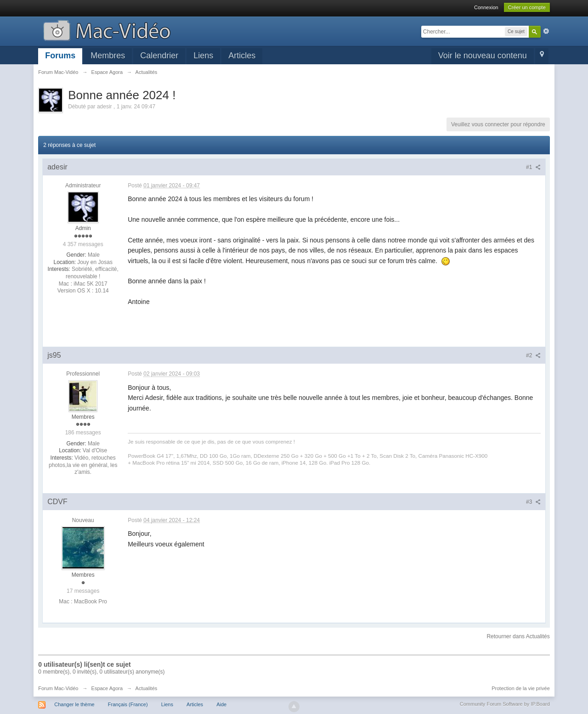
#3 (533, 502)
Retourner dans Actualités (518, 636)
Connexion (486, 7)
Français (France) (128, 704)
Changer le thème (74, 704)
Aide (221, 704)
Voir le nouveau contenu (483, 56)
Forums (60, 56)
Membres (108, 56)
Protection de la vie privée (521, 688)
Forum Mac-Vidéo (58, 688)
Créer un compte (527, 7)
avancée (546, 31)
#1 (533, 167)
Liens (203, 56)
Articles (242, 56)
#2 (533, 355)
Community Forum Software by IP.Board (505, 704)
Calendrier (159, 56)
